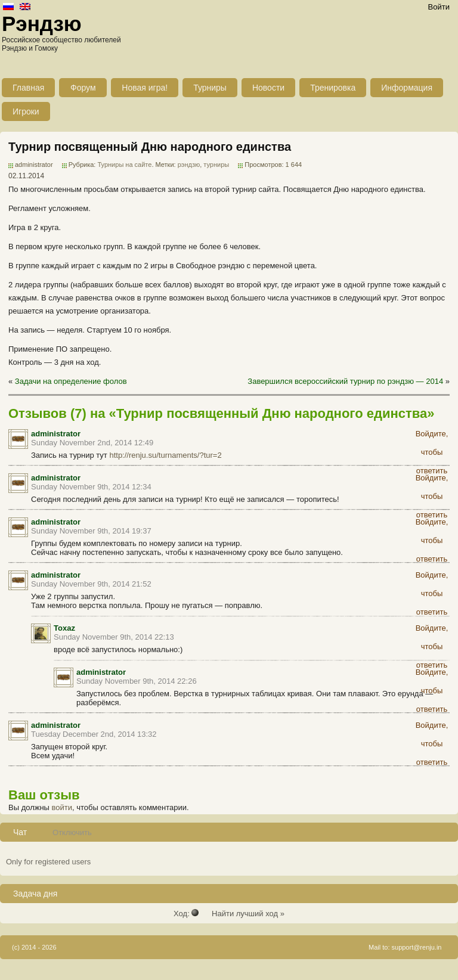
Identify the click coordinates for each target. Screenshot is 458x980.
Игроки (26, 111)
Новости (268, 88)
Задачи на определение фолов (71, 381)
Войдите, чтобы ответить (432, 436)
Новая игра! (145, 88)
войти (62, 807)
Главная (28, 88)
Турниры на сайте (124, 165)
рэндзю (189, 165)
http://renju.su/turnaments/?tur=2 (165, 455)
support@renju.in (417, 947)
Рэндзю (42, 24)
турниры (216, 165)
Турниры (210, 88)
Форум (83, 88)
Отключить (72, 832)
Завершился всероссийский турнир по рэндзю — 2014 (345, 381)
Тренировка (333, 88)
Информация (407, 88)
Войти (439, 7)
